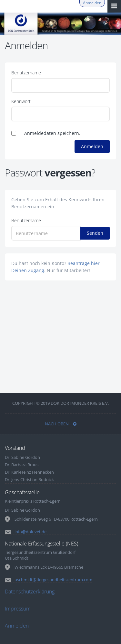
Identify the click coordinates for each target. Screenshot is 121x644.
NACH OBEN (61, 424)
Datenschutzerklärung (30, 592)
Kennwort (21, 101)
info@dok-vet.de (30, 532)
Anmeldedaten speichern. (52, 133)
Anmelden (92, 3)
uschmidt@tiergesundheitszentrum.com (53, 580)
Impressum (18, 609)
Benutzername (26, 73)
